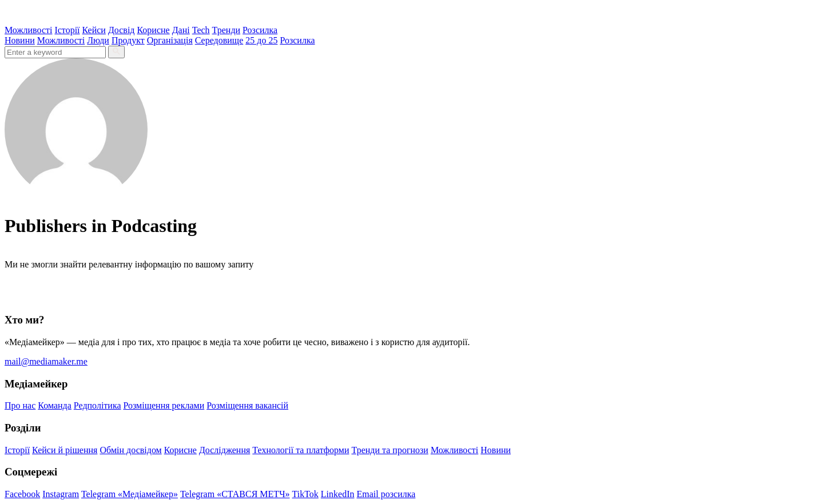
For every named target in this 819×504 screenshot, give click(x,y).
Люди (98, 40)
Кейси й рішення (65, 450)
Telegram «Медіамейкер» (130, 494)
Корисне (153, 30)
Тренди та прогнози (390, 450)
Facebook (22, 494)
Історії (67, 30)
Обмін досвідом (130, 450)
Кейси (94, 30)
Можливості (28, 30)
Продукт (128, 40)
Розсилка (260, 30)
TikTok (305, 494)
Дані (181, 30)
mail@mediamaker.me (46, 361)
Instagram (61, 494)
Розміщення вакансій (247, 405)
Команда (55, 405)
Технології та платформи (301, 450)
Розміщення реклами (164, 405)
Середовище (219, 40)
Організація (170, 40)
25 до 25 (261, 40)
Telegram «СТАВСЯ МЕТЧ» (235, 494)
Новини (20, 40)
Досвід (122, 30)
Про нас (20, 405)
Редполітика (98, 405)
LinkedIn (338, 494)
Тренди (226, 30)
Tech (201, 30)
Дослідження (224, 450)
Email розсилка (386, 494)
